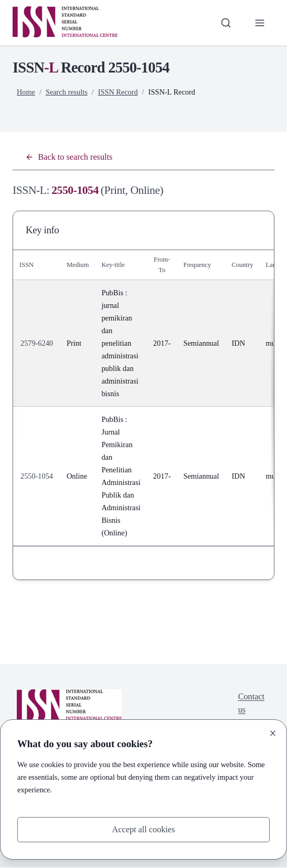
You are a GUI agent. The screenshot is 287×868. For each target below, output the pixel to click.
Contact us (251, 704)
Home (26, 92)
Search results (67, 92)
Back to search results (70, 157)
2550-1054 (37, 477)
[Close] (273, 733)
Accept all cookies (144, 829)
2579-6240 (37, 344)
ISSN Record (119, 92)
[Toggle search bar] (225, 23)
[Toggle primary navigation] (259, 23)
